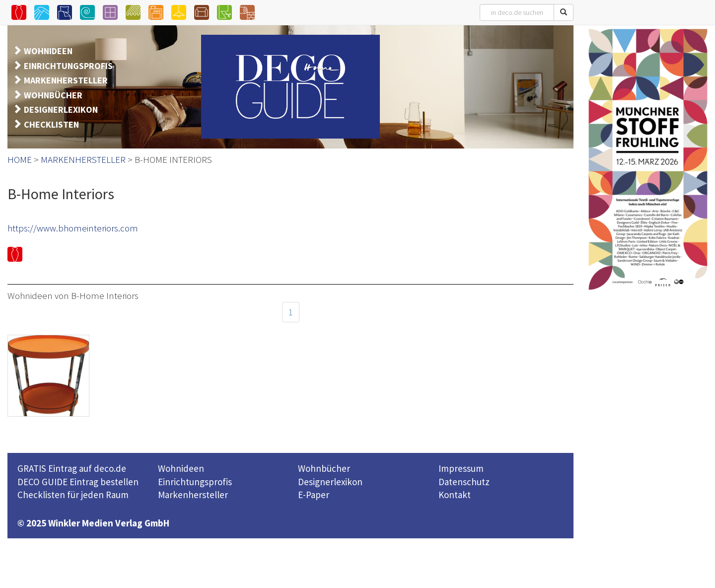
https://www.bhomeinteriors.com (73, 228)
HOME (20, 159)
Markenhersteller (193, 495)
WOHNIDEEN (48, 51)
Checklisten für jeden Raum (73, 495)
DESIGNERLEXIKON (61, 110)
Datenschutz (464, 482)
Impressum (461, 468)
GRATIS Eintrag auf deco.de (72, 468)
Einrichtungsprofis (195, 482)
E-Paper (314, 495)
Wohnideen (181, 468)
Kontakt (455, 495)
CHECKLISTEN (51, 124)
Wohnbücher (324, 468)
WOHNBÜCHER (53, 95)
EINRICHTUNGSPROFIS (68, 66)
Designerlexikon (330, 482)
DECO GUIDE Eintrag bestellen (78, 482)
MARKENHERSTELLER (66, 80)
